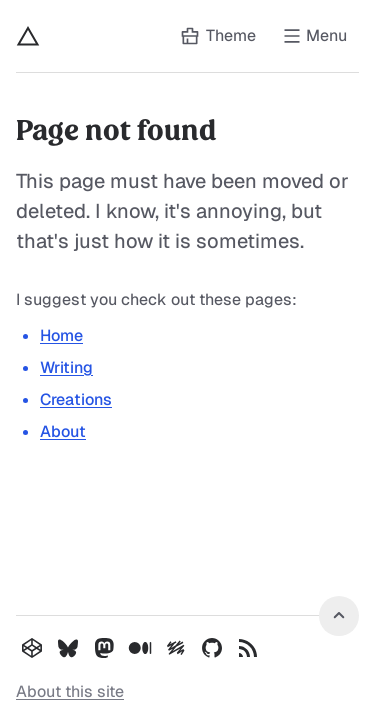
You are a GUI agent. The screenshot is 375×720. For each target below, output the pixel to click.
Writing (66, 367)
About (63, 431)
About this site (70, 691)
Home (61, 335)
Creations (76, 399)
